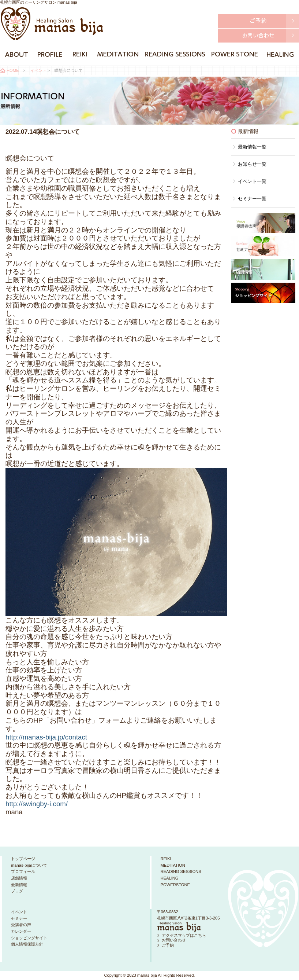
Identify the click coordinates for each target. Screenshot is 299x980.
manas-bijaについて (29, 865)
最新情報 (19, 885)
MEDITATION (173, 865)
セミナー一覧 (252, 199)
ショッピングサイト (29, 938)
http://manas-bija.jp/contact (46, 737)
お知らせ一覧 (252, 164)
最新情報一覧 (252, 147)
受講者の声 (21, 925)
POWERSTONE (175, 885)
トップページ (23, 859)
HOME (13, 70)
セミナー (19, 918)
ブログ (17, 891)
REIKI (166, 859)
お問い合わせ (174, 940)
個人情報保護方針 (27, 944)
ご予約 (168, 945)
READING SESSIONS (181, 871)
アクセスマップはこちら (184, 935)
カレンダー (21, 931)
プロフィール (23, 871)
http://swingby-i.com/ (37, 804)
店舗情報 (19, 878)
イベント (38, 70)
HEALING (170, 878)
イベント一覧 (252, 181)
